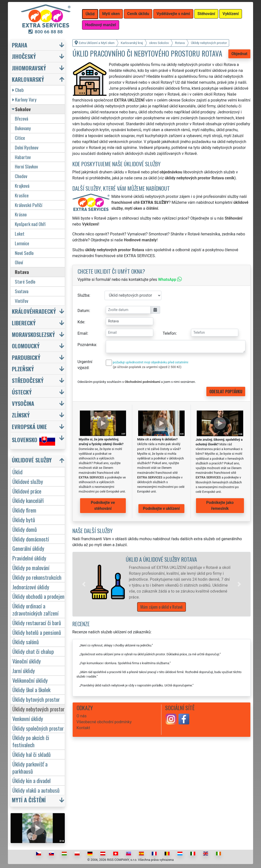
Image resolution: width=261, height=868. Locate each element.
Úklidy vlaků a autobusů (36, 790)
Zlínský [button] (21, 415)
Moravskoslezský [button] (33, 334)
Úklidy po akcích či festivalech (31, 741)
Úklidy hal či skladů (32, 754)
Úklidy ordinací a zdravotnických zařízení (35, 609)
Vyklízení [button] (231, 14)
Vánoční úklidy (27, 661)
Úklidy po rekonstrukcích (37, 577)
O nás (82, 716)
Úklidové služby (28, 481)
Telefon (169, 333)
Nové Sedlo (24, 253)
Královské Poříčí (29, 205)
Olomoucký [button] (26, 346)
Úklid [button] (90, 14)
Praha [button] (20, 45)
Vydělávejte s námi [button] (173, 14)
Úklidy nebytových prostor (38, 709)
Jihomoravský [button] (29, 68)
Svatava (22, 291)
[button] (84, 584)
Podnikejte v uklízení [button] (161, 508)
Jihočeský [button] (24, 56)
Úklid (17, 472)
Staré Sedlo (25, 281)
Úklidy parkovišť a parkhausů (30, 767)
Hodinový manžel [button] (101, 25)
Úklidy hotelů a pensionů (37, 632)
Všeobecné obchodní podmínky (104, 722)
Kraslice (22, 195)
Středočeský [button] (28, 380)
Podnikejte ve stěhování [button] (103, 506)
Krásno (21, 214)
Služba (84, 295)
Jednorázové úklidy (31, 587)
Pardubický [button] (26, 357)
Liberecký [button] (24, 323)
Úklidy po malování (31, 568)
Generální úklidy (28, 548)
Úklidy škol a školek (31, 690)
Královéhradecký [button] (34, 311)
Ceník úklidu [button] (138, 14)
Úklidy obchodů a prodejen (38, 596)
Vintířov (22, 301)
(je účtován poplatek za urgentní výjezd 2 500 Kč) (147, 367)
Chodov (21, 176)
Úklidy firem (24, 510)
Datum (83, 311)
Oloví (19, 262)
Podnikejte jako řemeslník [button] (220, 506)
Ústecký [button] (22, 392)
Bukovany (23, 128)
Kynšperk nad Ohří (30, 224)
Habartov (23, 157)
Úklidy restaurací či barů (37, 623)
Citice (20, 138)
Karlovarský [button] (28, 79)
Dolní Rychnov (27, 147)
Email (83, 333)
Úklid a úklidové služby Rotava (161, 559)
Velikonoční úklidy (30, 680)
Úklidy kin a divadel (32, 780)
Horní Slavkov (26, 166)
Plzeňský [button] (23, 369)
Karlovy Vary (24, 99)
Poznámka (87, 345)
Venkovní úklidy (28, 718)
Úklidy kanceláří (28, 500)
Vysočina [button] (23, 403)
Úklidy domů (25, 529)
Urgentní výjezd (85, 365)
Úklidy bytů (24, 520)
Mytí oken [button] (111, 14)
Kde (81, 322)
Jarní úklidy (24, 671)
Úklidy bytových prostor (36, 699)
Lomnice (22, 243)
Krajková (22, 186)
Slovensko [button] (33, 440)
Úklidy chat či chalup (33, 651)
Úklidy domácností (31, 539)
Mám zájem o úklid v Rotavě (162, 607)
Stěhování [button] (206, 14)
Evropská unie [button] (29, 426)
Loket (20, 234)
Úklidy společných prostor (38, 728)
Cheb (18, 90)
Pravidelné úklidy (29, 558)
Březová (22, 118)
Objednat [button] (239, 54)
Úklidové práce (27, 491)
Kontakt (83, 728)
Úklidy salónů (26, 642)
